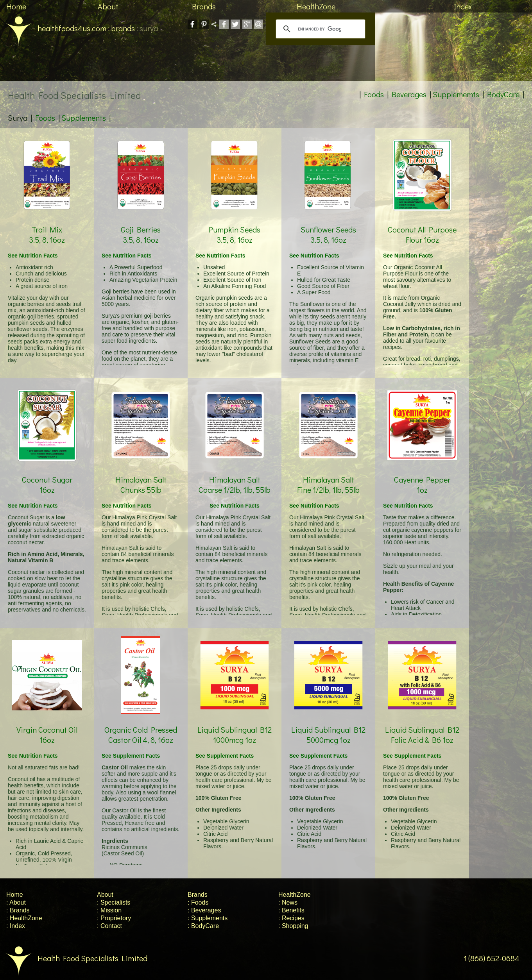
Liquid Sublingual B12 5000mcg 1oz (328, 725)
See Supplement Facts (131, 756)
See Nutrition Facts (33, 256)
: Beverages (204, 910)
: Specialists (114, 902)
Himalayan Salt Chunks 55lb (141, 475)
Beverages (409, 94)
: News (288, 902)
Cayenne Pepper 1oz (422, 475)
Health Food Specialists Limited (74, 958)
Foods (374, 94)
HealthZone (316, 6)
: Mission (109, 910)
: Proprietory (114, 918)
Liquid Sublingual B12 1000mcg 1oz (235, 725)
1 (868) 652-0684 (498, 958)
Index (463, 6)
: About (16, 902)
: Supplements (208, 918)
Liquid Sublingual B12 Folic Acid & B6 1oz (422, 725)
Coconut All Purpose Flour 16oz (422, 225)
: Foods (198, 902)
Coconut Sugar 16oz (47, 475)
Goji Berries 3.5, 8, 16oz (141, 225)
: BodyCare (203, 926)
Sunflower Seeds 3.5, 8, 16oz (328, 225)
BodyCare (503, 94)
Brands (204, 6)
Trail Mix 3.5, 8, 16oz (47, 225)
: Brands (18, 910)
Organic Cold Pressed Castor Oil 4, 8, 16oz (141, 725)
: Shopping (293, 926)
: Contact (109, 926)
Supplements (84, 118)
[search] (319, 29)
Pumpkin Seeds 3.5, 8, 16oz (235, 225)
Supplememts (456, 94)
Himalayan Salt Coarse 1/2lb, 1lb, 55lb (235, 475)
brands (123, 28)
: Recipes (291, 918)
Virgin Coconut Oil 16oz (47, 725)
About (108, 6)
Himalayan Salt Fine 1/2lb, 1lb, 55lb (328, 475)
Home (16, 6)
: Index (16, 926)
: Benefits (291, 910)
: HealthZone (24, 918)
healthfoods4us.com (53, 28)
